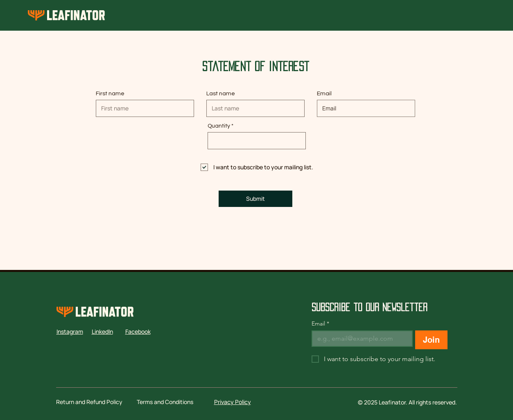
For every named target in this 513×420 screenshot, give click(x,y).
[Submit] (255, 199)
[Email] (360, 339)
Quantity (219, 126)
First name (110, 94)
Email (324, 94)
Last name (221, 94)
